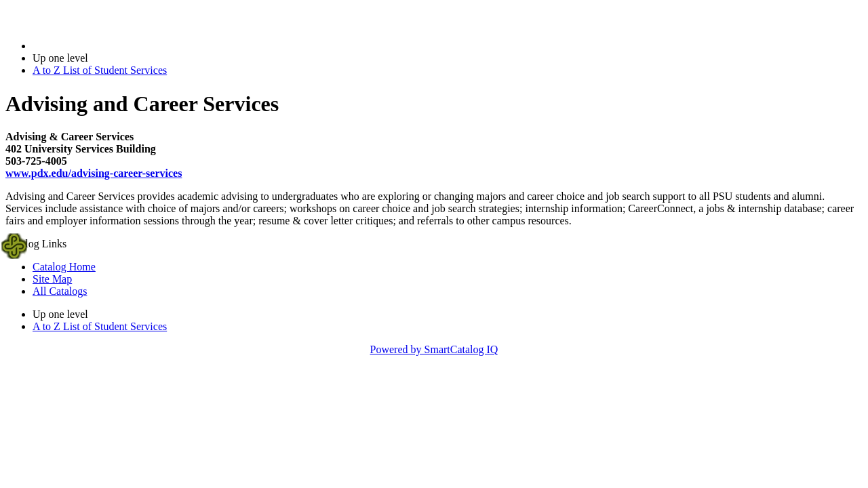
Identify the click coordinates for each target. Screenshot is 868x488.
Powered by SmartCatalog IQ (434, 349)
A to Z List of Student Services (100, 70)
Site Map (52, 279)
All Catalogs (60, 291)
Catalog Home (64, 267)
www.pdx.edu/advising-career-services (94, 173)
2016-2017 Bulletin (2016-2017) (103, 46)
